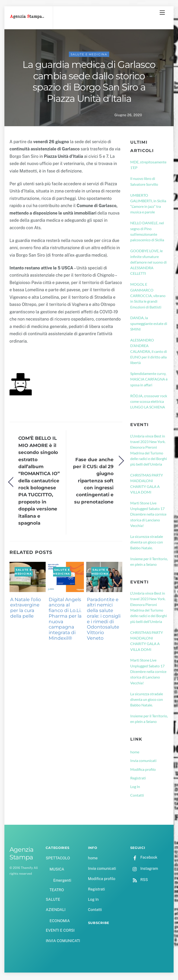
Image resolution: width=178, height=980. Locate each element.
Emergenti (62, 882)
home (135, 753)
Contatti (137, 796)
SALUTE (53, 901)
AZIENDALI (56, 911)
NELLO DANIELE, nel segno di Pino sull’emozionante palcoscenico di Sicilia (147, 232)
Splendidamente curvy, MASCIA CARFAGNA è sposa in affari (149, 380)
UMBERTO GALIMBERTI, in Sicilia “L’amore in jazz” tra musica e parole (148, 205)
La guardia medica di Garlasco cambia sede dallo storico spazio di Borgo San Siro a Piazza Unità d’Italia (89, 83)
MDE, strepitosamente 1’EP (148, 166)
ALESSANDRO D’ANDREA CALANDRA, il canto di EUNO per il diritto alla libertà (149, 352)
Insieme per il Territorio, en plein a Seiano (149, 563)
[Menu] (162, 13)
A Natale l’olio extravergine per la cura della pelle (26, 609)
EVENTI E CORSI (60, 932)
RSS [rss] (139, 881)
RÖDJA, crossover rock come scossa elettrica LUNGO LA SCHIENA (149, 403)
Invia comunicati (143, 762)
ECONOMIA (60, 922)
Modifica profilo (143, 770)
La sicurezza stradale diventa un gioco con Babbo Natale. (147, 543)
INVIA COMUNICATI (63, 942)
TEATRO (57, 891)
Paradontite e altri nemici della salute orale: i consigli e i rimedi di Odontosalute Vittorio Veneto (104, 620)
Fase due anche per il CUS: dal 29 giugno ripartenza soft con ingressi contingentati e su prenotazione (93, 482)
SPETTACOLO (58, 859)
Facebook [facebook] (144, 859)
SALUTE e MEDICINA (89, 55)
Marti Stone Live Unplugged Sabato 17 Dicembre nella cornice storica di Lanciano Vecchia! (148, 515)
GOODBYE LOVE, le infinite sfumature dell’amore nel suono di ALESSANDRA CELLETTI (148, 263)
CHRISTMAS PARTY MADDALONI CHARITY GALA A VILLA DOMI (147, 485)
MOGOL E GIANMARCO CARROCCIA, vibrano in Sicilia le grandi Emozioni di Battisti (148, 297)
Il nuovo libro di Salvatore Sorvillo (144, 182)
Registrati (138, 779)
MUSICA (57, 870)
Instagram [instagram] (144, 870)
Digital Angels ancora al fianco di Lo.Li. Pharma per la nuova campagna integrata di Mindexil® (65, 620)
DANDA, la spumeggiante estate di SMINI (149, 324)
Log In (135, 788)
